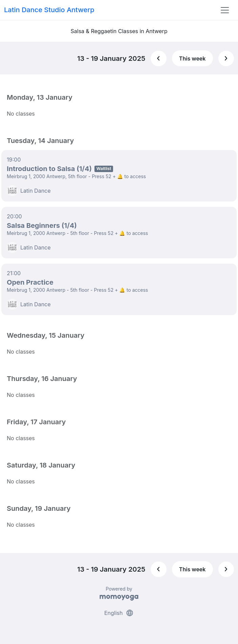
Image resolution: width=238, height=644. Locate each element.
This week (192, 58)
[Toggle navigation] (225, 10)
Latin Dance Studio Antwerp (49, 10)
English (119, 613)
